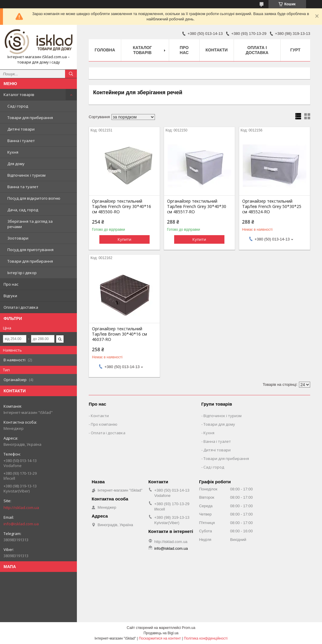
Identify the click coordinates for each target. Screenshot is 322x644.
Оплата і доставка (21, 307)
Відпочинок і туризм (26, 175)
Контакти (217, 50)
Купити (124, 239)
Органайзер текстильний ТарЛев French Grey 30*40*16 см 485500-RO (122, 206)
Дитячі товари (21, 129)
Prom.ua (188, 628)
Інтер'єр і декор (22, 273)
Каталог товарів (19, 95)
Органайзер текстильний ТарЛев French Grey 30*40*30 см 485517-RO (197, 206)
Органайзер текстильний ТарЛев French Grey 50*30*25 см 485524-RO (272, 206)
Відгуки (10, 296)
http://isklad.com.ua (21, 508)
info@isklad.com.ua (21, 524)
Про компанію (104, 424)
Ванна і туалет (21, 141)
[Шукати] (71, 74)
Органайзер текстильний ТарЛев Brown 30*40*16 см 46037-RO (119, 334)
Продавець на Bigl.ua (161, 633)
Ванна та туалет (23, 187)
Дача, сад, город (23, 210)
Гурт (295, 50)
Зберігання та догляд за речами (30, 224)
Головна (105, 50)
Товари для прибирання (30, 118)
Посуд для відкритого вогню (34, 198)
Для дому (16, 164)
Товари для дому (219, 424)
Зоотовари (18, 238)
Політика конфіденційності (206, 638)
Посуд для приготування (30, 250)
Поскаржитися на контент (160, 638)
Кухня (13, 152)
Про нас (11, 284)
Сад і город (18, 106)
